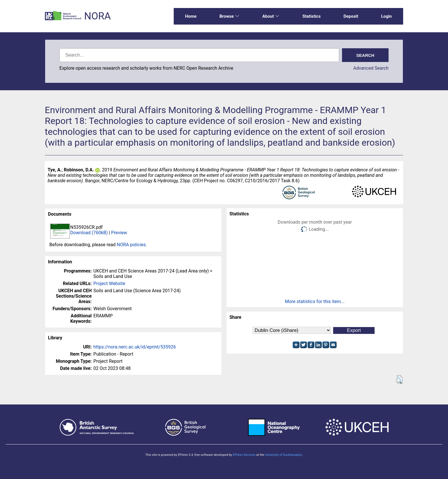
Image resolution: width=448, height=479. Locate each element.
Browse (229, 16)
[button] (399, 380)
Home (191, 16)
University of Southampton (283, 455)
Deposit (351, 16)
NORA (97, 16)
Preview (119, 233)
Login (387, 16)
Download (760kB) (89, 233)
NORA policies (131, 245)
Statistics (311, 16)
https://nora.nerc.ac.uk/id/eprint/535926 (135, 347)
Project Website (109, 283)
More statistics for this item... (315, 301)
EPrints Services (244, 455)
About (271, 16)
